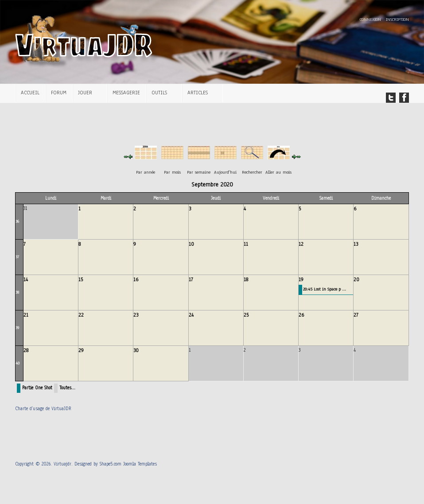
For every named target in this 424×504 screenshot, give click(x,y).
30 (136, 350)
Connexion (371, 19)
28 (26, 350)
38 (17, 292)
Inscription (397, 19)
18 (246, 279)
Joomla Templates (140, 464)
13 (356, 244)
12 (301, 244)
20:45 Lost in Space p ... (325, 289)
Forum (59, 93)
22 (81, 315)
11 (246, 244)
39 (17, 328)
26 (301, 315)
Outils (159, 93)
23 (136, 315)
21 (26, 315)
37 (17, 257)
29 (81, 350)
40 (18, 363)
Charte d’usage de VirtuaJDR (43, 409)
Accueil (30, 93)
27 (356, 315)
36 (17, 221)
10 (191, 244)
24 (191, 315)
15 (81, 279)
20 (356, 279)
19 (301, 279)
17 (191, 279)
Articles (198, 93)
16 (136, 279)
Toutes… (67, 388)
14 (26, 279)
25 (246, 315)
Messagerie (126, 93)
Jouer (85, 93)
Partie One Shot (37, 388)
